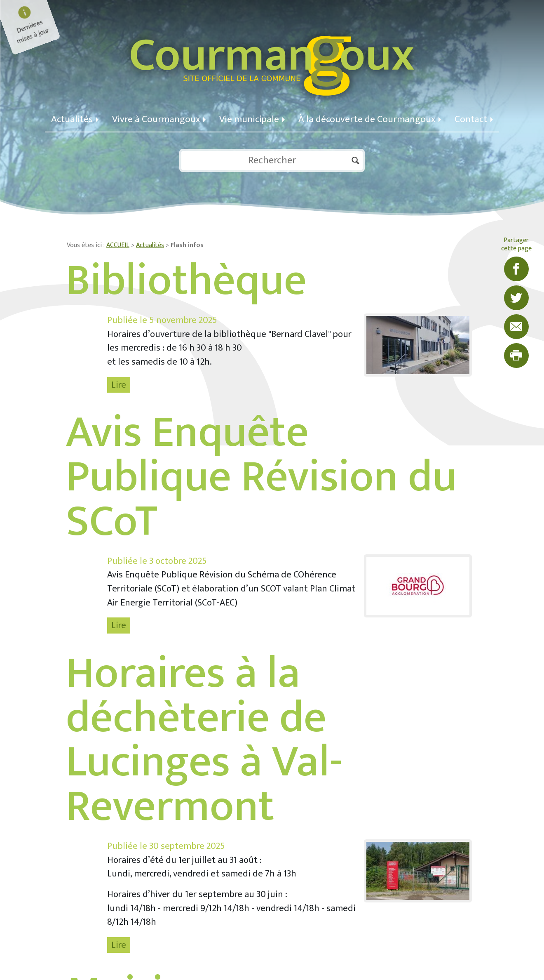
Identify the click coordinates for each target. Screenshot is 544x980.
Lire (119, 385)
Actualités (75, 119)
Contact (474, 119)
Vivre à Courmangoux (159, 119)
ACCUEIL (118, 245)
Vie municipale (252, 119)
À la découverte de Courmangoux (370, 119)
